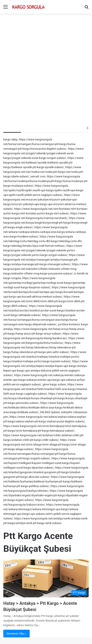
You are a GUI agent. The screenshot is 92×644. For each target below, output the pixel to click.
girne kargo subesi (54, 384)
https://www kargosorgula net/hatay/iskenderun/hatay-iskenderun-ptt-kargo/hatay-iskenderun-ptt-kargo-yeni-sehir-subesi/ (42, 347)
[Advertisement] (46, 64)
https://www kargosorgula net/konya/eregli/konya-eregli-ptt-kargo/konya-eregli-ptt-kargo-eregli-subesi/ (46, 223)
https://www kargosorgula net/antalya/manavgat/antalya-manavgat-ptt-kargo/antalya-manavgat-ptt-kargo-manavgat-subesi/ (44, 260)
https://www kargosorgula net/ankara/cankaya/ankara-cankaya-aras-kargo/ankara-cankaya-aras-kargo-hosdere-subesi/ (45, 232)
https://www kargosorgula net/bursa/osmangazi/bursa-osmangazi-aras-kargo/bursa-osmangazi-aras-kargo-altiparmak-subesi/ (41, 320)
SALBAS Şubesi (50, 412)
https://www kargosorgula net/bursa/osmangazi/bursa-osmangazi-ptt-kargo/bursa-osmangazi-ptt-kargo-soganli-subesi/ (40, 454)
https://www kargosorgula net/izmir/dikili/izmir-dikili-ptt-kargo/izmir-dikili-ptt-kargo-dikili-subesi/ (44, 301)
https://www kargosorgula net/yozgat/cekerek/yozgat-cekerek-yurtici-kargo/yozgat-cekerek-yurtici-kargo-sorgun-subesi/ (43, 250)
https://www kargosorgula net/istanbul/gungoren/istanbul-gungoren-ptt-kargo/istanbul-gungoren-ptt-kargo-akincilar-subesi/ (46, 472)
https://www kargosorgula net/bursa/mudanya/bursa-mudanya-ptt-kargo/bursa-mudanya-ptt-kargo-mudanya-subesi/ (46, 181)
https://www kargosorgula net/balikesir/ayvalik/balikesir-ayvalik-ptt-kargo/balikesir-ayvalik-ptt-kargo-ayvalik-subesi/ (43, 163)
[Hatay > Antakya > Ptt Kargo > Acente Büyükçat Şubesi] (46, 578)
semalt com (38, 176)
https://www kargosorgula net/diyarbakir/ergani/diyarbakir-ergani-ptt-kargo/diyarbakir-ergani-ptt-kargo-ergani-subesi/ (46, 495)
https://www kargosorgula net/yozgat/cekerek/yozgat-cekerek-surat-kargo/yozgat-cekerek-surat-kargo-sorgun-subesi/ (43, 153)
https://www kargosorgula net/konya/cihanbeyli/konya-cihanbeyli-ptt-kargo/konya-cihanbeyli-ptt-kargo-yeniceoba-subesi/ (46, 398)
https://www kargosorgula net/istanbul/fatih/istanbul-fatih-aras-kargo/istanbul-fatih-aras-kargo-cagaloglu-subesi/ (45, 389)
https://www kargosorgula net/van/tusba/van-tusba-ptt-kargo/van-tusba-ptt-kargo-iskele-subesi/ (43, 172)
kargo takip (10, 139)
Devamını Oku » (16, 634)
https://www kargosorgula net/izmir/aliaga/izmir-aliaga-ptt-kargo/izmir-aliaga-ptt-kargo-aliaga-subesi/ (45, 444)
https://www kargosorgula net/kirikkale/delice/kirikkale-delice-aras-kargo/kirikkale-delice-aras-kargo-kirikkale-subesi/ (43, 408)
